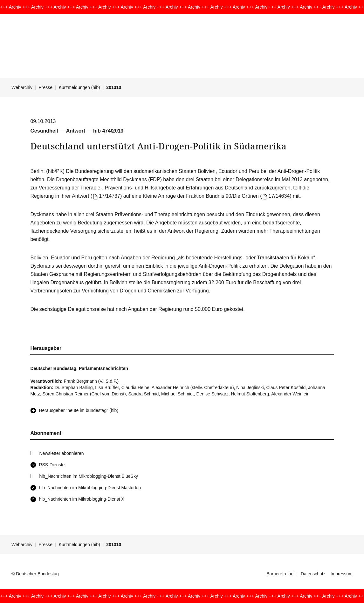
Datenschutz (313, 574)
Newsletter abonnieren (61, 453)
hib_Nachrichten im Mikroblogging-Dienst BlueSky (88, 476)
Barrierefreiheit (281, 574)
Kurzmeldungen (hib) (79, 87)
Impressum (342, 574)
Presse (46, 87)
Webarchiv (22, 87)
